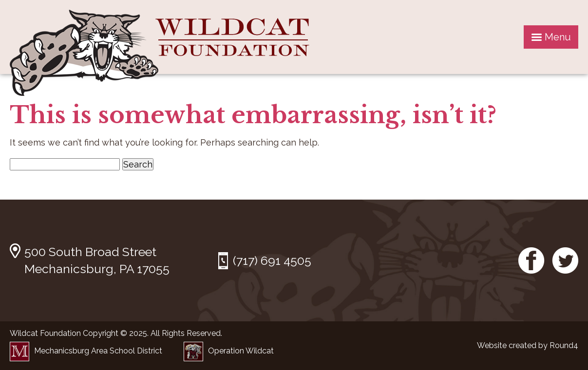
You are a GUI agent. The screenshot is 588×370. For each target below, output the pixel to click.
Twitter (565, 260)
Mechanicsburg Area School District (86, 351)
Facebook (531, 260)
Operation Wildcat (229, 351)
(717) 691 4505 (272, 260)
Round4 (564, 345)
